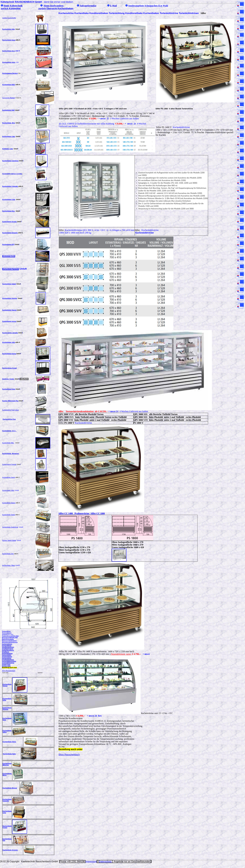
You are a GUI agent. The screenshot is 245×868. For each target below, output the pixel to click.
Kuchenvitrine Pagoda (9, 464)
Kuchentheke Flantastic (11, 269)
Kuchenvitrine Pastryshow (10, 410)
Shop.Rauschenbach (9, 671)
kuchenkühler (7, 655)
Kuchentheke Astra (9, 62)
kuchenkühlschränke (9, 661)
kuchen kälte (6, 666)
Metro (14, 431)
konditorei (5, 652)
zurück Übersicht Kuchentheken (56, 8)
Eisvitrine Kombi (8, 379)
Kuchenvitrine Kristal (9, 368)
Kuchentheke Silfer (8, 490)
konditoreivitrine (8, 649)
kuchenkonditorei (8, 650)
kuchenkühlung (7, 653)
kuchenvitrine (7, 646)
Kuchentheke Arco (9, 51)
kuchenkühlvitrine (8, 663)
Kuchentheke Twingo (7, 685)
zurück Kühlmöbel (11, 8)
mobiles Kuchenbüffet (9, 18)
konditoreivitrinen (8, 647)
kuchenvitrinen (7, 644)
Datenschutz (106, 861)
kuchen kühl (6, 664)
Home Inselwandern (54, 6)
